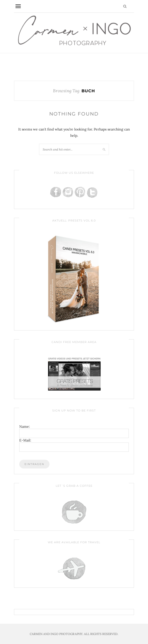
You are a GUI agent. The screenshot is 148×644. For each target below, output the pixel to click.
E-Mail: (25, 440)
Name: (25, 426)
